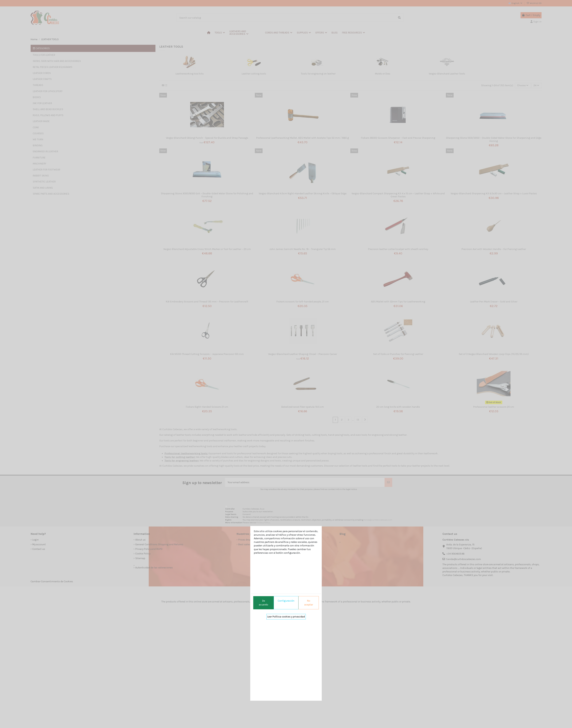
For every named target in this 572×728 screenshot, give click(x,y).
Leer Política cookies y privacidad (286, 617)
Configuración (286, 601)
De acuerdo (263, 603)
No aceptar (309, 603)
